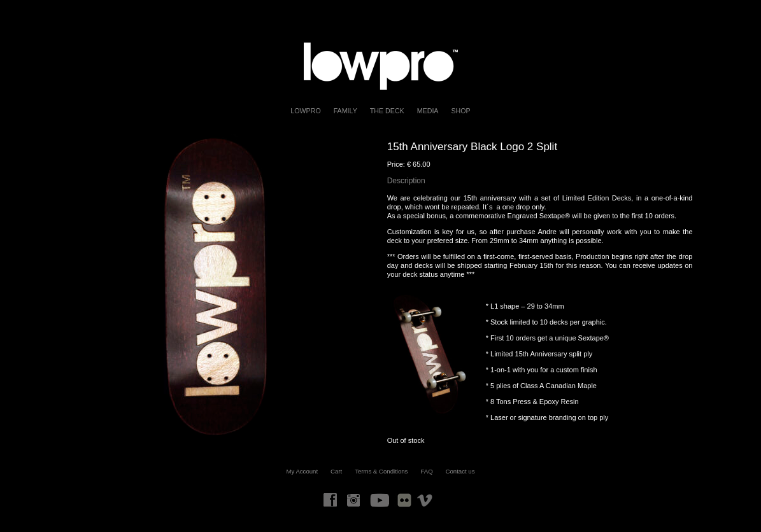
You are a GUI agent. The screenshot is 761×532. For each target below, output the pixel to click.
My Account (302, 471)
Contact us (460, 471)
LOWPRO (305, 111)
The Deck (387, 111)
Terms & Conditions (381, 471)
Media (428, 111)
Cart (336, 471)
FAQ (426, 471)
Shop (460, 111)
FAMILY (345, 111)
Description (406, 181)
